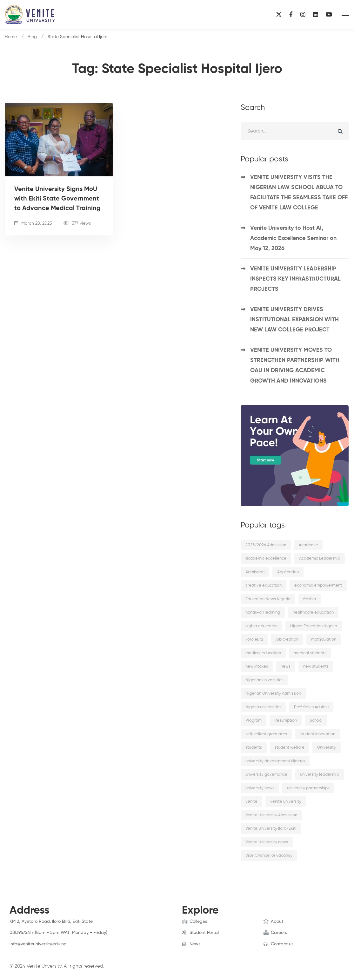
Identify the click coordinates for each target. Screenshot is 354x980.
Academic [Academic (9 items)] (308, 545)
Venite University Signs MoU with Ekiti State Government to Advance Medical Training (57, 199)
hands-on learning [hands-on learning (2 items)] (263, 612)
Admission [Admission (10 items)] (255, 572)
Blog (32, 37)
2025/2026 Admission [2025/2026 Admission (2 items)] (266, 545)
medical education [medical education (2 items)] (263, 653)
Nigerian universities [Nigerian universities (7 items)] (264, 680)
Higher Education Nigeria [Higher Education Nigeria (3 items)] (314, 626)
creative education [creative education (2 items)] (264, 585)
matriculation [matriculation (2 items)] (324, 640)
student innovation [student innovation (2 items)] (317, 734)
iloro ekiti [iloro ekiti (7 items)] (254, 640)
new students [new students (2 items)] (316, 667)
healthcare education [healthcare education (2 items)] (313, 612)
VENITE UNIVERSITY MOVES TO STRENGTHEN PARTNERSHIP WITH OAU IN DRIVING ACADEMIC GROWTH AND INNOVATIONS (295, 365)
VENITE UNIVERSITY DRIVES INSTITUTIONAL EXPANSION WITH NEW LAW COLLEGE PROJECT (294, 320)
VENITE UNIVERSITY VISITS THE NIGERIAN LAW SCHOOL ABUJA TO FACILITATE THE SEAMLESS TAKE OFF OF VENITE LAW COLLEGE (299, 193)
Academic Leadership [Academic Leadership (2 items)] (320, 558)
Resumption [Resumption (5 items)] (286, 721)
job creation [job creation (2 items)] (287, 640)
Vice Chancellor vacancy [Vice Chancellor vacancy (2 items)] (269, 856)
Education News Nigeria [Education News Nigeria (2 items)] (268, 599)
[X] (279, 14)
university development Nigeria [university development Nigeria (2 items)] (275, 761)
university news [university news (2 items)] (260, 788)
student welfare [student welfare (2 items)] (290, 748)
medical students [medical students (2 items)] (310, 653)
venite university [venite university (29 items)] (286, 802)
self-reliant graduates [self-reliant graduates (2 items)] (266, 734)
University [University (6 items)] (327, 748)
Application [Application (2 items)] (288, 572)
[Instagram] (303, 14)
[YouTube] (329, 14)
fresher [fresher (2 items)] (310, 599)
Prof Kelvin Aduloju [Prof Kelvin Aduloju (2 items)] (311, 707)
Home (11, 37)
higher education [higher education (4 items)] (261, 626)
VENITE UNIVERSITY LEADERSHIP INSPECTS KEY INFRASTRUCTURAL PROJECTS (295, 279)
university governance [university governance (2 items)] (266, 775)
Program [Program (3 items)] (254, 721)
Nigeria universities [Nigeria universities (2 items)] (263, 707)
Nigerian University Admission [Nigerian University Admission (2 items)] (273, 694)
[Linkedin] (316, 14)
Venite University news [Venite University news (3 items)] (267, 842)
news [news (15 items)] (286, 667)
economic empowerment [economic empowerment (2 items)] (318, 585)
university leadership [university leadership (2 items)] (320, 775)
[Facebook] (291, 14)
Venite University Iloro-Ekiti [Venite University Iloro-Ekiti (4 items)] (271, 829)
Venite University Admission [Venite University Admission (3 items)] (271, 815)
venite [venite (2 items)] (251, 802)
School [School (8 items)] (316, 721)
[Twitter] (19, 950)
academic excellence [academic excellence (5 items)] (266, 558)
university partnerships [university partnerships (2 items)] (308, 788)
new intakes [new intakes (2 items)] (257, 667)
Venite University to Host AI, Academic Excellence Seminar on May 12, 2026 (293, 238)
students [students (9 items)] (254, 748)
